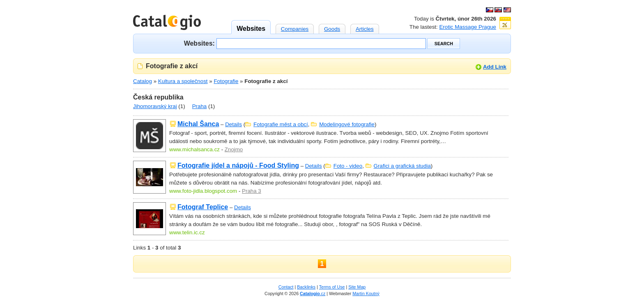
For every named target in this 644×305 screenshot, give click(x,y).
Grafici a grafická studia (402, 166)
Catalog (143, 81)
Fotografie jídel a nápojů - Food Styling (238, 165)
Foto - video (348, 166)
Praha (200, 106)
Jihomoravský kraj (155, 106)
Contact (286, 287)
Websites (251, 26)
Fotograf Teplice (203, 207)
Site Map (357, 287)
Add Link (495, 67)
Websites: (199, 43)
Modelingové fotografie (347, 124)
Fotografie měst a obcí (281, 124)
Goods (332, 28)
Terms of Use (332, 287)
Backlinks (306, 287)
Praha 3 (252, 191)
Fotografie (226, 81)
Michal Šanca (198, 124)
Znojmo (234, 149)
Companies (295, 28)
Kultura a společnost (183, 81)
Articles (365, 28)
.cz (313, 293)
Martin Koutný (366, 293)
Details (233, 124)
